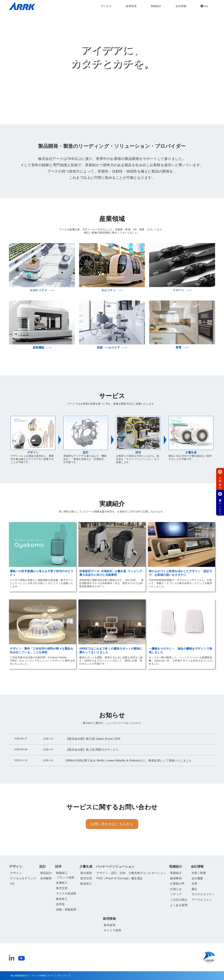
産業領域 (131, 6)
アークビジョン (202, 900)
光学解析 (46, 878)
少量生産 (86, 867)
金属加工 (62, 883)
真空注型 (62, 888)
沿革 (195, 884)
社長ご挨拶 (199, 873)
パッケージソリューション (115, 867)
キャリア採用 (112, 930)
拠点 (195, 889)
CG (12, 884)
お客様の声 (177, 884)
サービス (106, 6)
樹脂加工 (62, 873)
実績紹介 (156, 6)
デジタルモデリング (23, 878)
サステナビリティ (203, 894)
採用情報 (109, 919)
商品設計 (46, 873)
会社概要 (197, 878)
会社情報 (181, 6)
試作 (58, 867)
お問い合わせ (220, 479)
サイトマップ (64, 976)
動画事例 (176, 878)
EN (204, 6)
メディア (176, 894)
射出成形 (86, 873)
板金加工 (62, 899)
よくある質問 (179, 905)
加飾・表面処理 (66, 910)
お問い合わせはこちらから (112, 824)
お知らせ (176, 889)
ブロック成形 (66, 877)
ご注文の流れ (179, 900)
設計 (43, 867)
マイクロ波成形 (66, 893)
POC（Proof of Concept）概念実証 (120, 878)
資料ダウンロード (220, 503)
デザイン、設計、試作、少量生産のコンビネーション (131, 873)
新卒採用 (110, 925)
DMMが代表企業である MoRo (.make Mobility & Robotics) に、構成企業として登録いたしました (129, 760)
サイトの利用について (43, 976)
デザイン (16, 867)
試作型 (60, 904)
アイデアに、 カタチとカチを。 (112, 57)
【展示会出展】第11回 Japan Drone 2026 (93, 739)
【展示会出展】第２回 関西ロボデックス (92, 750)
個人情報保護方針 (19, 976)
